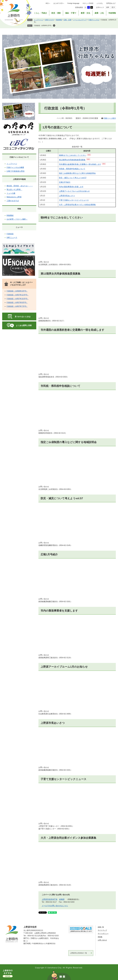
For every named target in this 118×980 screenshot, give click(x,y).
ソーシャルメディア (80, 20)
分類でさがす (49, 20)
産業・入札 (99, 13)
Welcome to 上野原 (14, 197)
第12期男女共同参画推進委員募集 (72, 160)
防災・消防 (56, 13)
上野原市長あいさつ (53, 723)
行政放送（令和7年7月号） (17, 306)
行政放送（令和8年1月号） (43, 25)
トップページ (38, 20)
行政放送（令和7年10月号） (18, 299)
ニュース (19, 227)
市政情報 (112, 13)
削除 (54, 25)
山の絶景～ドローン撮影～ (17, 219)
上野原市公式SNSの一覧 (79, 953)
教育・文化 (85, 13)
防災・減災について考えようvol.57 (62, 498)
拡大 (113, 7)
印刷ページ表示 (110, 118)
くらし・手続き (40, 13)
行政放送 (10, 234)
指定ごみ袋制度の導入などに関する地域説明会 (77, 173)
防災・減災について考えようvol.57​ (73, 178)
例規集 (100, 937)
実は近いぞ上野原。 (14, 190)
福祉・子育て (71, 13)
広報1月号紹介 (65, 182)
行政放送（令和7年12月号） (18, 295)
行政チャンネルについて (19, 157)
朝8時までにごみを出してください (73, 155)
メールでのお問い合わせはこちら (55, 906)
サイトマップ (102, 930)
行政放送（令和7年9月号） (17, 302)
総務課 (62, 899)
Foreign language (73, 3)
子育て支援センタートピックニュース (64, 779)
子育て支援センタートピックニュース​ (74, 200)
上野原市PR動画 (19, 179)
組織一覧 (101, 927)
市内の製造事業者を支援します (71, 187)
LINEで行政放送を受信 (16, 171)
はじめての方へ (59, 3)
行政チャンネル (94, 20)
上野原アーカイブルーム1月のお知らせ (74, 191)
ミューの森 (11, 193)
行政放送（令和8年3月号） (17, 291)
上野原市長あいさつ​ (67, 196)
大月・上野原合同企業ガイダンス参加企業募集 (77, 205)
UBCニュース (12, 238)
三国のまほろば (13, 201)
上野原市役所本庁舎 (50, 899)
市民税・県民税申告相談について (72, 169)
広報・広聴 (67, 20)
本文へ (48, 3)
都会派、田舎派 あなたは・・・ (20, 186)
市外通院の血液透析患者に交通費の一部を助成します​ (80, 164)
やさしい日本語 (88, 3)
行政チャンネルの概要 (15, 167)
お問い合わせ (102, 940)
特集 (19, 209)
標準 (108, 7)
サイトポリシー (103, 934)
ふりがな (100, 3)
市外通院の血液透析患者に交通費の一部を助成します (72, 330)
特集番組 (10, 215)
